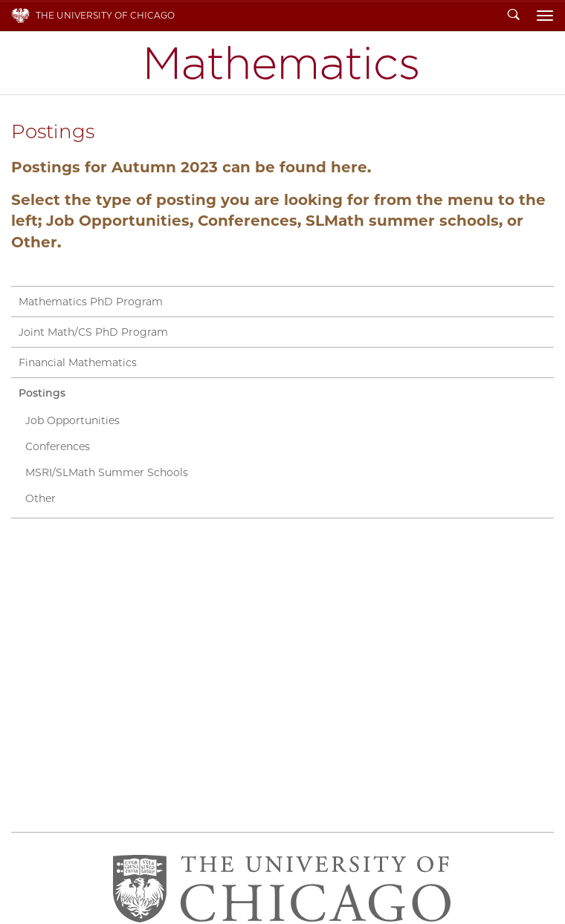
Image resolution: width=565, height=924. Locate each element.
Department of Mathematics (282, 63)
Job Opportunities (72, 420)
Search (514, 16)
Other (41, 498)
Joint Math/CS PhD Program (93, 332)
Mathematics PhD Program (91, 302)
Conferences (58, 446)
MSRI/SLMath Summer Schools (107, 472)
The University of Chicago (105, 15)
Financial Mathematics (78, 362)
